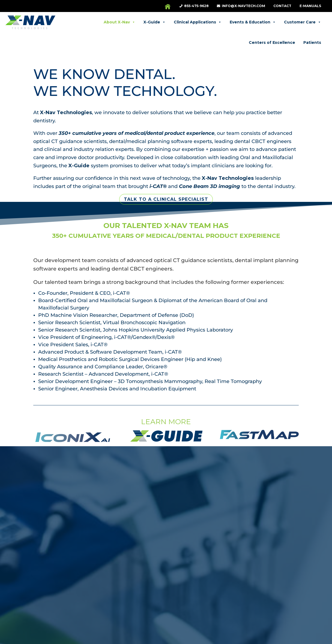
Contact (282, 6)
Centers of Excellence (298, 42)
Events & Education (227, 22)
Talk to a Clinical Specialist (166, 180)
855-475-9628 (196, 6)
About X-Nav (94, 22)
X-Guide (129, 22)
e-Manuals (310, 6)
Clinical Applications (172, 22)
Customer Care (277, 22)
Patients (312, 22)
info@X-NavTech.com (243, 6)
